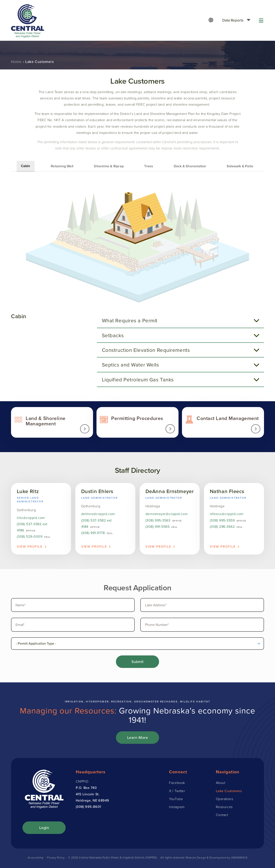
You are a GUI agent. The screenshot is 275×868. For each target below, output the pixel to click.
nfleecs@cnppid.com (227, 514)
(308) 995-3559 (222, 521)
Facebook (177, 784)
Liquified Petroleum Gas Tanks (139, 379)
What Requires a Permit (130, 320)
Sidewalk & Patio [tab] (240, 166)
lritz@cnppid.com (31, 518)
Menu (261, 20)
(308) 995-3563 (158, 521)
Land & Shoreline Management (52, 423)
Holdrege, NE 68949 (92, 802)
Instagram (177, 808)
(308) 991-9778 (93, 533)
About (221, 784)
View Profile (30, 547)
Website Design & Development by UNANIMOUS (217, 859)
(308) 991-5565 (158, 527)
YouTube (176, 800)
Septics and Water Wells (131, 365)
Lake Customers (229, 792)
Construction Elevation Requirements (147, 350)
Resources (224, 808)
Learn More (138, 739)
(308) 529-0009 (30, 537)
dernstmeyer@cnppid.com (167, 514)
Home (16, 62)
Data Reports (233, 20)
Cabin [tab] (26, 166)
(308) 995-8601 (89, 808)
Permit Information (137, 423)
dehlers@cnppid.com (98, 514)
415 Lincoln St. (88, 796)
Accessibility (35, 859)
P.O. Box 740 (86, 789)
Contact (222, 816)
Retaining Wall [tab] (62, 166)
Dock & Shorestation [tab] (190, 166)
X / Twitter (177, 792)
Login (44, 829)
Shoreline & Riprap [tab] (109, 166)
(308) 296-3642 (222, 527)
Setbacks (114, 335)
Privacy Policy (56, 859)
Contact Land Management (223, 423)
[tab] (180, 320)
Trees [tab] (149, 166)
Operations (225, 800)
